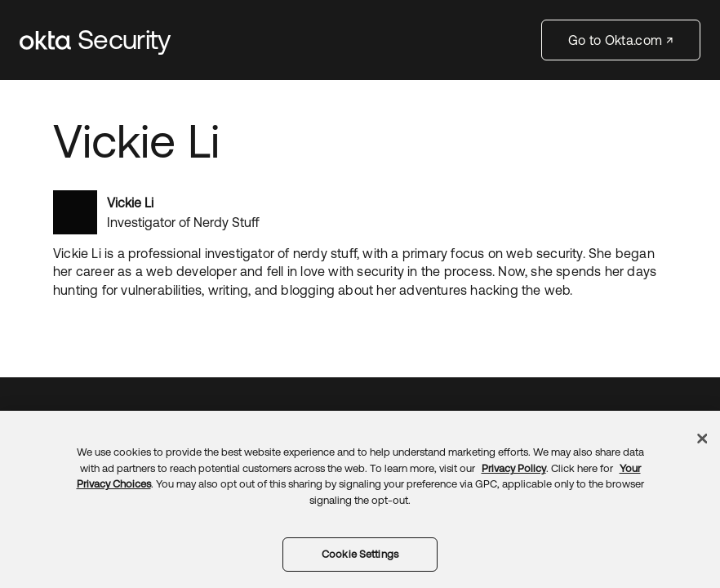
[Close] (702, 439)
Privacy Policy (514, 468)
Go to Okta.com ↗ (621, 40)
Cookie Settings (360, 554)
